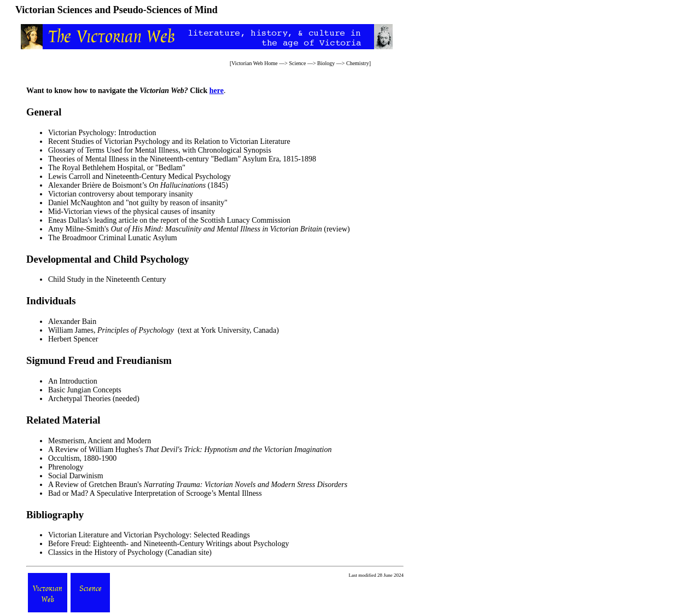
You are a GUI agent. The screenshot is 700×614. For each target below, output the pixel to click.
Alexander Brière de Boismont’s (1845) (138, 185)
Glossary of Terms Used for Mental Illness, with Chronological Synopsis (160, 150)
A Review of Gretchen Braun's (198, 485)
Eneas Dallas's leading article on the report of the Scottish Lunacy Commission (169, 220)
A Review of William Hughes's (190, 450)
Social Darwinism (76, 476)
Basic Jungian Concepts (85, 390)
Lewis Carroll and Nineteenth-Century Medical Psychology (139, 176)
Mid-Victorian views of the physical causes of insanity (132, 212)
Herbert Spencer (73, 339)
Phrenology (66, 467)
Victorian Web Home (255, 63)
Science (297, 63)
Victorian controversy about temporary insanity (121, 194)
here (217, 91)
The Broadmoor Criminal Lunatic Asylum (113, 238)
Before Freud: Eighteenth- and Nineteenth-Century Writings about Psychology (168, 544)
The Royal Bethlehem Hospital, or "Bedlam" (117, 168)
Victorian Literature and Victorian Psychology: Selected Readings (149, 535)
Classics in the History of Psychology (106, 552)
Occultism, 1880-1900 (82, 458)
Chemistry (358, 63)
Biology (326, 63)
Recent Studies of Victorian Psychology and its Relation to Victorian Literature (169, 141)
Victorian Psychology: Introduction (102, 133)
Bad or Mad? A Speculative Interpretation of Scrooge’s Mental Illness (155, 493)
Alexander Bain (72, 322)
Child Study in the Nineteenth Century (107, 279)
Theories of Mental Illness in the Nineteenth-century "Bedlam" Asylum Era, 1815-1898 (182, 159)
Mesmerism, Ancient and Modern (100, 441)
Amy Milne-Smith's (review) (199, 229)
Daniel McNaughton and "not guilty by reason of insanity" (138, 203)
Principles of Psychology (136, 330)
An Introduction (73, 381)
